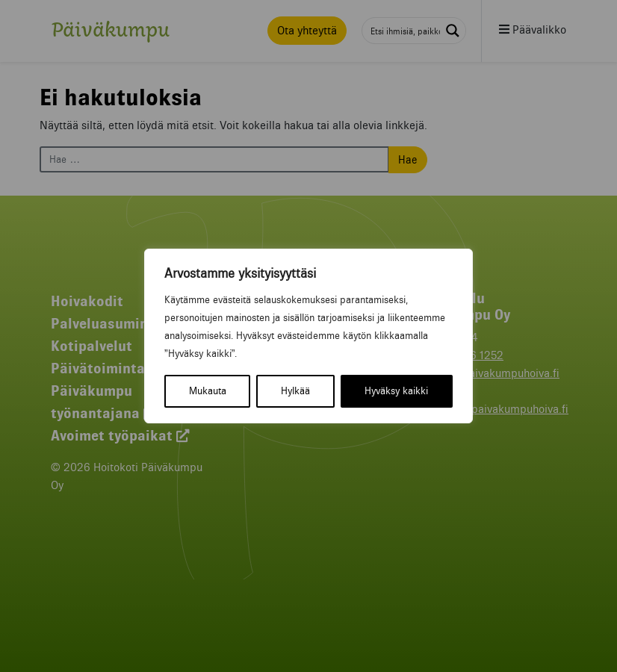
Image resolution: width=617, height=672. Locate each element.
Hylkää (295, 391)
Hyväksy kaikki (396, 391)
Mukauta (208, 391)
